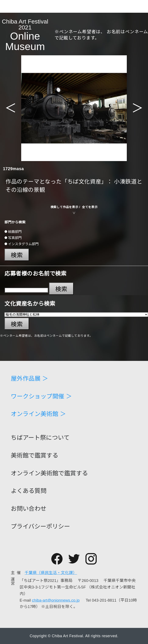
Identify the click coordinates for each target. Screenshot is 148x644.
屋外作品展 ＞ (29, 379)
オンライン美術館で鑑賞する (49, 473)
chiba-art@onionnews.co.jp (56, 600)
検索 (17, 255)
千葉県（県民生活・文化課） (51, 573)
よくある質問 (29, 491)
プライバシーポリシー (40, 527)
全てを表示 (90, 207)
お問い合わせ (29, 509)
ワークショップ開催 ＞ (41, 396)
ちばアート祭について (40, 438)
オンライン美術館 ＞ (38, 414)
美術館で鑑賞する (35, 456)
